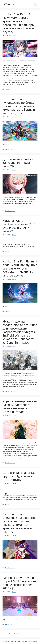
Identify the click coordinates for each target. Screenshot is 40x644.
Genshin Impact (10, 149)
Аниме (7, 252)
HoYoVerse (8, 4)
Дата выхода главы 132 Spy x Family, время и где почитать (19, 476)
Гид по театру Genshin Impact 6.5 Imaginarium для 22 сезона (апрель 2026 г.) (19, 583)
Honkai (7, 89)
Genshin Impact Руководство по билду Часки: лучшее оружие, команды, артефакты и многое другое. (19, 106)
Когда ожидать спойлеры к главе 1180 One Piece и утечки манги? (19, 226)
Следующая (17, 634)
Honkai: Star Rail (8, 74)
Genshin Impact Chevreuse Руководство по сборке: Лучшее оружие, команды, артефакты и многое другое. (19, 523)
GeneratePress (32, 641)
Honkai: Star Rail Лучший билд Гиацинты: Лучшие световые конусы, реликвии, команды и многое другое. (20, 268)
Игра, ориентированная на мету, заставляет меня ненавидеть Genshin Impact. (20, 406)
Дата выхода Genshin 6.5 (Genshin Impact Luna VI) (18, 163)
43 (10, 634)
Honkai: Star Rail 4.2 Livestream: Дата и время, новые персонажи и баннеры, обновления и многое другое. (19, 23)
